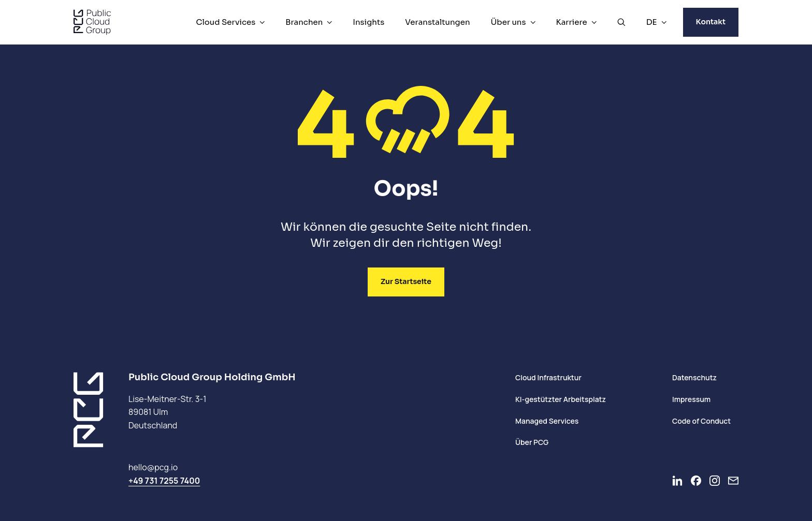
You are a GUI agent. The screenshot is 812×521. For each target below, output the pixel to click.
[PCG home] (92, 22)
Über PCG (532, 442)
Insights (368, 22)
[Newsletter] (733, 481)
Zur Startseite (406, 281)
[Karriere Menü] (594, 22)
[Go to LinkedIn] (677, 481)
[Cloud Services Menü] (262, 22)
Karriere (572, 22)
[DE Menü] (664, 22)
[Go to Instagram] (715, 481)
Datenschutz (694, 377)
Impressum (691, 399)
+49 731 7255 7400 (164, 481)
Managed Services (547, 421)
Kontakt (711, 22)
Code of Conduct (701, 421)
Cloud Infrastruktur (548, 377)
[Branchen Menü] (329, 22)
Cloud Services (226, 22)
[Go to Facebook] (696, 481)
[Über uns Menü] (533, 22)
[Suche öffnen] (621, 22)
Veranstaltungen (437, 22)
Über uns (509, 22)
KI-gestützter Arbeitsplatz (561, 399)
